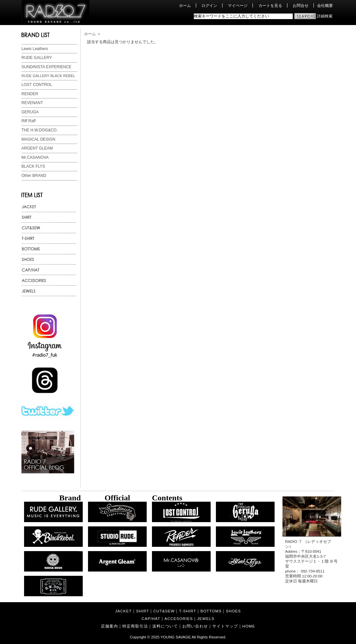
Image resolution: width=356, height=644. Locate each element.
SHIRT (143, 611)
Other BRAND (34, 176)
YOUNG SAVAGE (176, 637)
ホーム (185, 5)
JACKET (123, 611)
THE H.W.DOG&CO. (40, 130)
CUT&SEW (164, 611)
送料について (165, 626)
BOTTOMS (211, 611)
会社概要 (325, 5)
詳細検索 (325, 16)
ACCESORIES (179, 618)
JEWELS (206, 618)
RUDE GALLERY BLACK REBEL (48, 76)
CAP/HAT (151, 618)
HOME (249, 626)
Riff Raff (29, 121)
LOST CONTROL (37, 85)
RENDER (30, 94)
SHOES (233, 611)
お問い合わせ (195, 626)
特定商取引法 (135, 626)
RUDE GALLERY (37, 58)
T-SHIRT (188, 611)
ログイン (209, 5)
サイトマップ (225, 626)
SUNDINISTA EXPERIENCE (46, 67)
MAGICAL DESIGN (38, 139)
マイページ (238, 5)
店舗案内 (109, 626)
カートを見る (270, 5)
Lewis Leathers (35, 49)
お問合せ (301, 5)
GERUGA (30, 112)
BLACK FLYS (33, 166)
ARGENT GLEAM (37, 148)
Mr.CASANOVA (35, 157)
